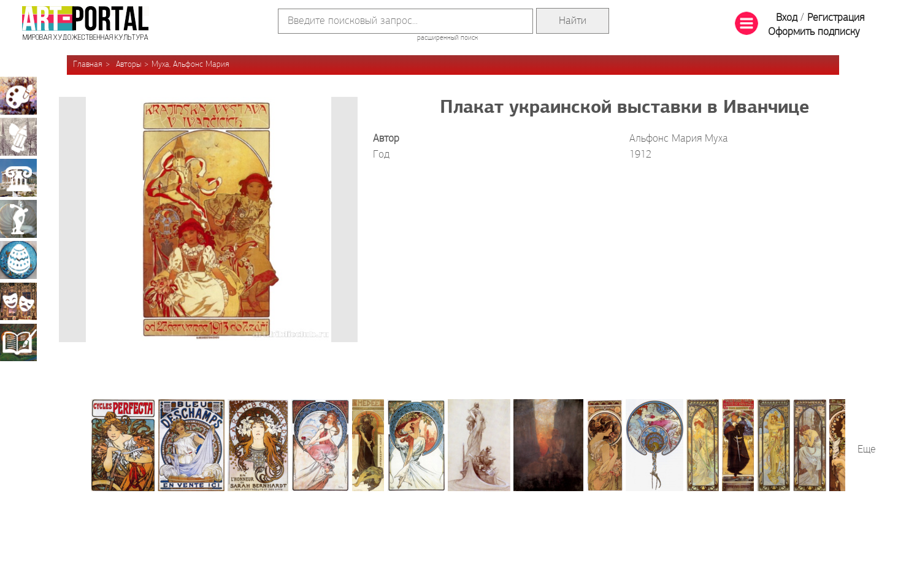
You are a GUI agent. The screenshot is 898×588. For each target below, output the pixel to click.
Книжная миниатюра (18, 342)
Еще (867, 450)
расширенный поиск (447, 38)
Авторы (129, 65)
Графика (18, 137)
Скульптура (18, 219)
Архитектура (18, 178)
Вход (787, 18)
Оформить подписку (814, 32)
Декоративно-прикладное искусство (18, 260)
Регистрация (836, 18)
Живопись (18, 96)
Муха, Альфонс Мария (190, 65)
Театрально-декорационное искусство (18, 301)
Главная (88, 65)
